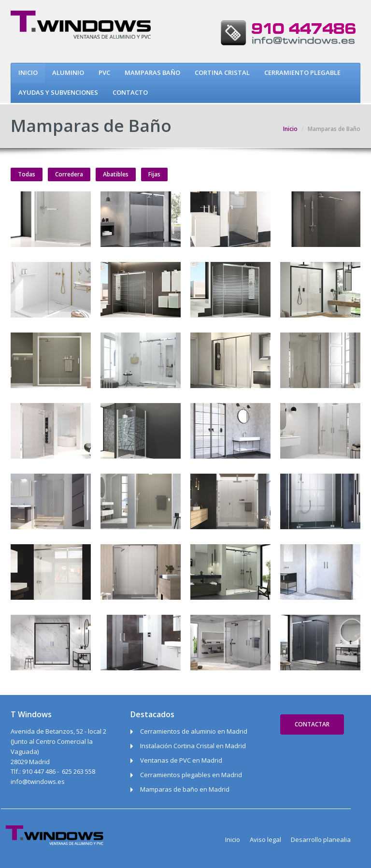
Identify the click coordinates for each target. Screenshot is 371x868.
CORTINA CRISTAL (222, 72)
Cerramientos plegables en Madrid (191, 775)
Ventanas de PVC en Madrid (181, 760)
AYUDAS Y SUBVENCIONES (58, 92)
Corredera (69, 174)
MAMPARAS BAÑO (152, 72)
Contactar (312, 724)
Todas (27, 174)
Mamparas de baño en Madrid (185, 789)
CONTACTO (130, 92)
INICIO (28, 72)
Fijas (154, 174)
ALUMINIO (68, 72)
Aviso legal (265, 839)
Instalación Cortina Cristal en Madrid (193, 746)
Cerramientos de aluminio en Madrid (194, 731)
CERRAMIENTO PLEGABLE (302, 72)
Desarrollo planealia (321, 839)
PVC (104, 72)
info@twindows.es (38, 781)
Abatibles (116, 174)
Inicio (290, 129)
